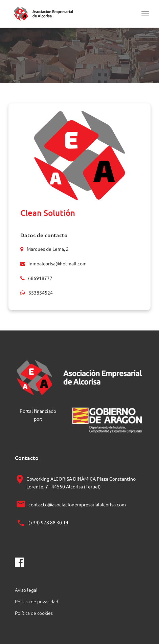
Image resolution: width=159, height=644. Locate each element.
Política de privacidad (37, 601)
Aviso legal (26, 590)
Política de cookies (34, 613)
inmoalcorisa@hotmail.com (58, 263)
